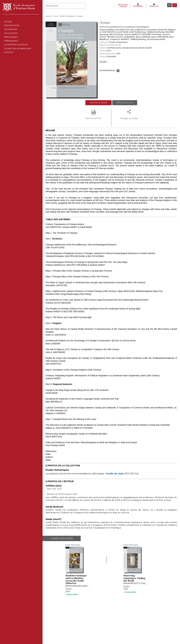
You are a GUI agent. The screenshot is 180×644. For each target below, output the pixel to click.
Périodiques (73, 625)
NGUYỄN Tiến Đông (152, 34)
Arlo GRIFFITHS (122, 30)
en (174, 5)
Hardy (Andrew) (130, 48)
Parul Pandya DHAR (156, 39)
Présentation (12, 30)
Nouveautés (12, 37)
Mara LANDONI (143, 37)
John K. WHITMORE (160, 37)
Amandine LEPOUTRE (157, 30)
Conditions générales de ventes (120, 628)
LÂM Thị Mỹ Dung (138, 32)
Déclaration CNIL (114, 622)
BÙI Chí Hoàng (116, 34)
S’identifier (136, 6)
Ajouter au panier (97, 103)
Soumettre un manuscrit (21, 72)
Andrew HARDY (107, 30)
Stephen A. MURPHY (120, 39)
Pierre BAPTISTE (138, 30)
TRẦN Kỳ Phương (138, 39)
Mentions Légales (114, 619)
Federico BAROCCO (133, 34)
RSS (108, 632)
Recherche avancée (119, 6)
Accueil (8, 23)
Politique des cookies (116, 625)
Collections (73, 622)
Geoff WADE (123, 32)
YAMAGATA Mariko (156, 32)
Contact (9, 79)
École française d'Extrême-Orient (19, 7)
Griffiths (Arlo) (114, 48)
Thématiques (73, 628)
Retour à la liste (126, 103)
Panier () (153, 6)
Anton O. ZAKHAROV (125, 37)
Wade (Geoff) (145, 48)
